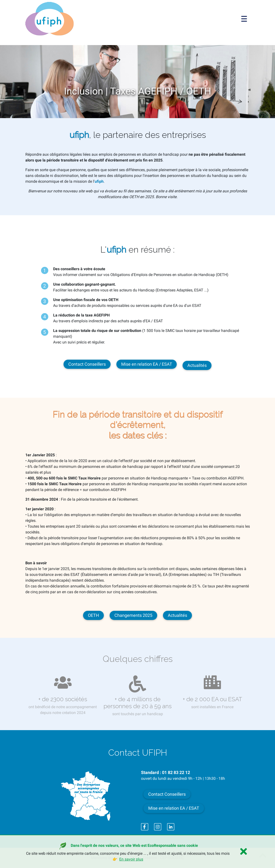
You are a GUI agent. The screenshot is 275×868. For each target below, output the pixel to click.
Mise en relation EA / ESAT (147, 364)
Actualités (197, 365)
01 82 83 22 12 (176, 773)
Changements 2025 (133, 615)
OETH (93, 615)
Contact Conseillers (87, 364)
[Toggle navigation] (244, 19)
